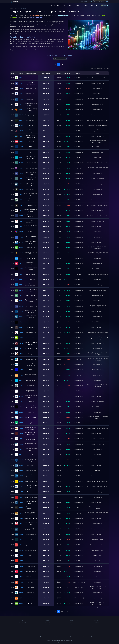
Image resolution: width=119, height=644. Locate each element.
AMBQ (21, 163)
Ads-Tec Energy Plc (31, 88)
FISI (21, 226)
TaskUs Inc (31, 232)
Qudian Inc (31, 598)
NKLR (21, 508)
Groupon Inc (31, 603)
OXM (21, 237)
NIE (21, 83)
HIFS (21, 343)
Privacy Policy (47, 624)
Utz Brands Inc (31, 94)
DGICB (21, 115)
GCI (21, 258)
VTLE (21, 99)
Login (82, 2)
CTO (21, 487)
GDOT (21, 248)
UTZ (21, 94)
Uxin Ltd (31, 582)
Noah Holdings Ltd (31, 327)
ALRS (21, 518)
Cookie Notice (47, 622)
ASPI (21, 492)
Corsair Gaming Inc (31, 189)
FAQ (22, 624)
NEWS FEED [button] (56, 5)
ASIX (21, 566)
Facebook (96, 622)
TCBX (21, 221)
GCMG (21, 465)
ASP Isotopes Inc (31, 492)
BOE (21, 407)
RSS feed (96, 620)
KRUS (21, 120)
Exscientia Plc (31, 587)
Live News (72, 630)
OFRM (21, 290)
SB (21, 274)
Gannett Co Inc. (31, 258)
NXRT (21, 216)
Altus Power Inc (31, 471)
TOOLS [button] (86, 5)
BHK (21, 269)
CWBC (21, 433)
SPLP (21, 131)
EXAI (21, 587)
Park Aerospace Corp (31, 349)
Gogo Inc (31, 412)
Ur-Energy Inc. (31, 354)
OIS (21, 364)
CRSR (21, 189)
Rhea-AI (22, 626)
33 (59, 64)
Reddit (96, 624)
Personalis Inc (31, 78)
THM (21, 253)
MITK (21, 571)
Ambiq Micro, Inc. (31, 163)
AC (21, 391)
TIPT (21, 402)
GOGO (21, 412)
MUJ (21, 529)
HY (21, 449)
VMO (21, 370)
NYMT (21, 396)
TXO (21, 386)
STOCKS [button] (78, 5)
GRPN (21, 603)
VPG (21, 173)
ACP (21, 211)
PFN (21, 152)
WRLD (21, 460)
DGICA (21, 534)
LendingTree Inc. (31, 423)
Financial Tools (72, 632)
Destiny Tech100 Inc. (31, 550)
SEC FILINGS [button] (68, 5)
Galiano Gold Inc (31, 359)
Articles (72, 620)
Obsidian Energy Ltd (31, 168)
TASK (21, 232)
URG (21, 354)
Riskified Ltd (31, 280)
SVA (21, 497)
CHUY (21, 481)
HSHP (21, 455)
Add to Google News (96, 626)
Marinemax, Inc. (31, 577)
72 (68, 64)
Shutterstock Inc (31, 561)
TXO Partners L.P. (31, 386)
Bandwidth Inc (31, 380)
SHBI (21, 444)
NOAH (21, 327)
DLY (21, 136)
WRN (21, 513)
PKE (21, 349)
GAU (21, 359)
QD (21, 598)
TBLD (21, 104)
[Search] (101, 2)
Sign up (86, 2)
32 (56, 64)
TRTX (21, 502)
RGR (21, 264)
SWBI (21, 317)
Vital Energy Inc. (31, 99)
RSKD (21, 280)
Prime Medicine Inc (31, 306)
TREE (21, 423)
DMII (21, 556)
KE (21, 524)
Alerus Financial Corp (31, 518)
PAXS (21, 147)
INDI (21, 195)
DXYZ (21, 550)
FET (21, 184)
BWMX (21, 157)
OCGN (21, 593)
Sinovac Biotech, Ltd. (31, 497)
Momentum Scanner (72, 626)
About (22, 620)
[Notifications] (91, 2)
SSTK (21, 561)
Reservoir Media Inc (31, 418)
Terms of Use (47, 620)
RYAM (21, 301)
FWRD (21, 333)
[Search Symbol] (60, 58)
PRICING (105, 5)
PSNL (21, 78)
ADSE (21, 88)
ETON (21, 285)
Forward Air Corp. (31, 333)
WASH (21, 242)
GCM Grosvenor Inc (31, 465)
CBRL (21, 428)
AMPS (21, 471)
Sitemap (22, 628)
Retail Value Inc (31, 205)
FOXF (21, 110)
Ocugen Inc (31, 593)
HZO (21, 577)
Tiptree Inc (31, 402)
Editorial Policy (22, 622)
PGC (21, 200)
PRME (21, 306)
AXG (21, 295)
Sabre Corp (31, 142)
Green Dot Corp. (31, 248)
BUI (21, 322)
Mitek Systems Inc (31, 571)
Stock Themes (72, 628)
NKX (21, 540)
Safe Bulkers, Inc (31, 274)
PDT (21, 439)
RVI (21, 205)
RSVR (21, 418)
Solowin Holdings (31, 295)
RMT (21, 179)
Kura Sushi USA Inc (31, 120)
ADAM (21, 126)
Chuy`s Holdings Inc (31, 481)
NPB (21, 545)
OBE (21, 168)
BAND (21, 380)
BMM (21, 375)
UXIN (21, 582)
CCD (21, 311)
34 (62, 64)
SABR (21, 142)
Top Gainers (72, 622)
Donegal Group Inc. (31, 115)
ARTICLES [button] (95, 5)
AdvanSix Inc (31, 566)
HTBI (21, 476)
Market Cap (72, 624)
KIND (21, 338)
